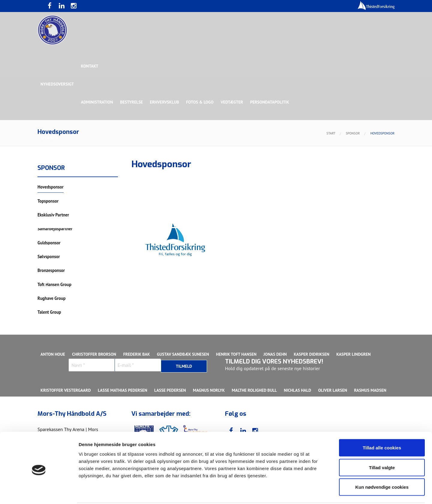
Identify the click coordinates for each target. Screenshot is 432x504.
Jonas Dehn (276, 354)
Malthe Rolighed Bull (255, 390)
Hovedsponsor (56, 174)
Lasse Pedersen (171, 390)
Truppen (49, 282)
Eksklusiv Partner (130, 174)
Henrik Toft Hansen (237, 354)
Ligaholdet (52, 318)
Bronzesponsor (290, 174)
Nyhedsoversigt (57, 84)
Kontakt (90, 66)
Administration (97, 102)
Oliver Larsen (334, 390)
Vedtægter (233, 102)
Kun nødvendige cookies (382, 465)
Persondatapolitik (271, 102)
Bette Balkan (54, 246)
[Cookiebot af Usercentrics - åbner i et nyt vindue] (39, 492)
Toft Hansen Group (334, 174)
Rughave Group (56, 210)
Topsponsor (91, 174)
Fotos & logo (201, 102)
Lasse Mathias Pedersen (123, 390)
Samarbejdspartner (177, 174)
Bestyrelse (132, 102)
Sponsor (49, 138)
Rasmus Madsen (372, 390)
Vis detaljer (312, 492)
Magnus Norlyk (210, 390)
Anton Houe (53, 354)
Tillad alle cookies (382, 425)
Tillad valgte (382, 445)
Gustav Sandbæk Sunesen (184, 354)
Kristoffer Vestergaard (66, 390)
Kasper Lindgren (355, 354)
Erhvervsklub (165, 102)
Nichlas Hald (299, 390)
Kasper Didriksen (313, 354)
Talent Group (93, 210)
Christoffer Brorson (94, 354)
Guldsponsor (219, 174)
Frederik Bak (137, 354)
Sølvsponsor (253, 174)
